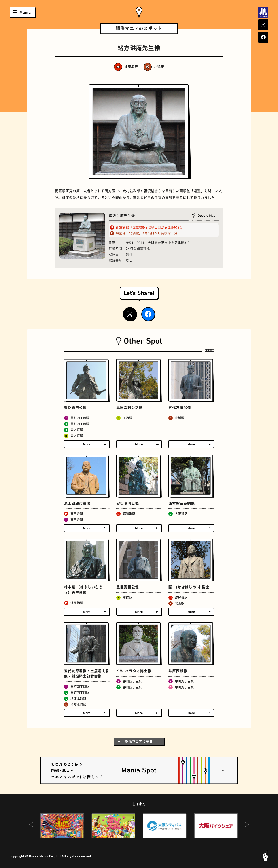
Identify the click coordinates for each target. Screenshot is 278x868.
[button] (31, 826)
